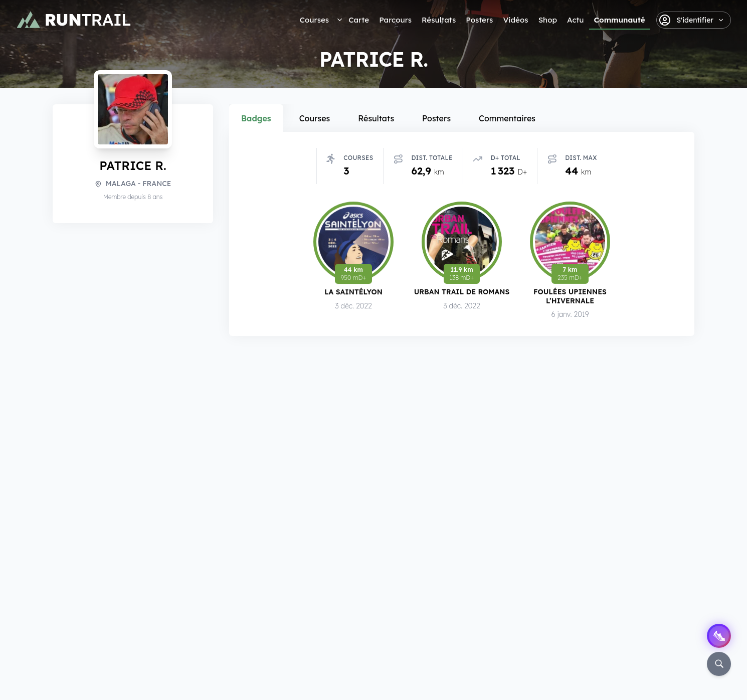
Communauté (620, 20)
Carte (359, 20)
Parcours (395, 20)
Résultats (439, 20)
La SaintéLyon (353, 294)
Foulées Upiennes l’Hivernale (570, 299)
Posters (479, 20)
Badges (256, 118)
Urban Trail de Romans (462, 294)
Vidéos (515, 20)
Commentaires (507, 118)
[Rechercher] (719, 664)
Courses (314, 20)
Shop (548, 20)
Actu (575, 20)
